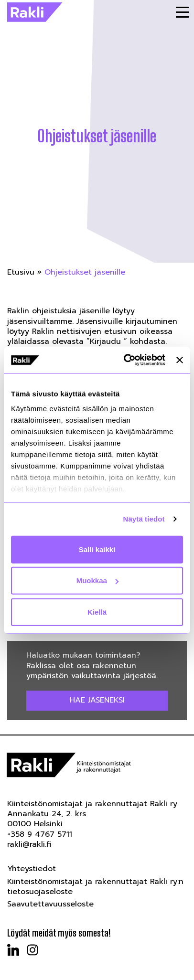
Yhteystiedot (32, 869)
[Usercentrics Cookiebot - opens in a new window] (125, 360)
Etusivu (21, 272)
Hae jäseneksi (97, 700)
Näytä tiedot (144, 519)
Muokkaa (97, 581)
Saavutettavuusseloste (50, 904)
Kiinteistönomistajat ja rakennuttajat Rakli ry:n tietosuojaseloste (95, 887)
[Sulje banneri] (180, 360)
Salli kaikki (97, 549)
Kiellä (97, 612)
